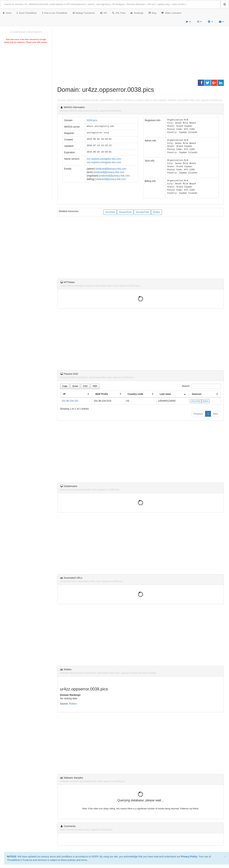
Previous (198, 414)
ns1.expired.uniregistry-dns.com (104, 159)
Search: (201, 386)
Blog (152, 13)
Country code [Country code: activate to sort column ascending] (135, 394)
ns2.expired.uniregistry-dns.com (104, 162)
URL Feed (119, 13)
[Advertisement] (26, 70)
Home (7, 13)
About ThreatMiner (27, 13)
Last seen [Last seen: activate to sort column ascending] (165, 394)
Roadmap (137, 13)
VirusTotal (110, 212)
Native (206, 401)
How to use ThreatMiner (55, 13)
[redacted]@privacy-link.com (111, 169)
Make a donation (171, 13)
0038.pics (92, 120)
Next (216, 414)
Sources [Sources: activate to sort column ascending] (197, 394)
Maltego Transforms (84, 13)
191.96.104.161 (70, 401)
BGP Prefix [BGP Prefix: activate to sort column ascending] (102, 394)
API (103, 13)
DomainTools (125, 212)
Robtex (157, 212)
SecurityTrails (142, 212)
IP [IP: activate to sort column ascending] (64, 394)
